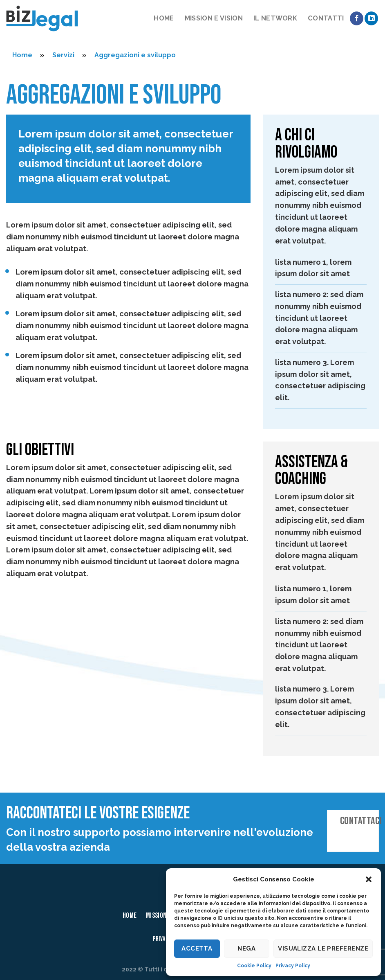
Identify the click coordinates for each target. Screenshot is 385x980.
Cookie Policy (254, 966)
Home (164, 18)
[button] (369, 879)
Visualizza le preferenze (323, 948)
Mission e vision (214, 18)
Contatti (326, 18)
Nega (246, 948)
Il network (275, 18)
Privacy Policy (293, 966)
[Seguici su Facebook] (357, 18)
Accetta (197, 948)
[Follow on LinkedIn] (371, 18)
